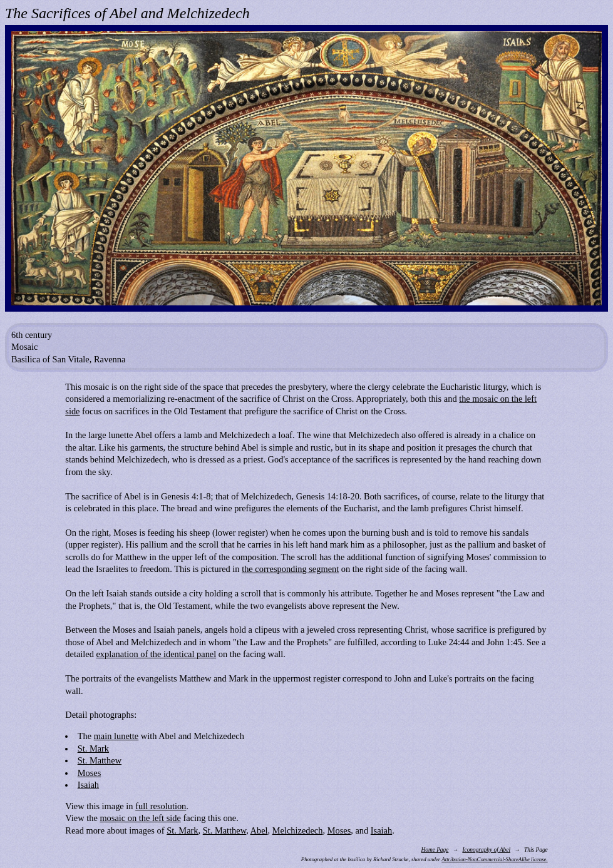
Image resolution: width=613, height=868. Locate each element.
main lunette (116, 736)
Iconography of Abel (486, 850)
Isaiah (88, 785)
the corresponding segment (290, 569)
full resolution (161, 806)
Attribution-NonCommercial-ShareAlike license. (494, 859)
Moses (90, 773)
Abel (259, 830)
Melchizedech (298, 830)
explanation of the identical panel (156, 654)
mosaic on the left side (140, 818)
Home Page (435, 850)
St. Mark (93, 748)
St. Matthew (100, 760)
